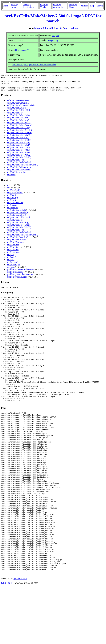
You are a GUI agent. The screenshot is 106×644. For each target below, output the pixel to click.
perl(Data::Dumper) (15, 206)
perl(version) (12, 265)
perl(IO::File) (13, 253)
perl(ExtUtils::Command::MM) (21, 109)
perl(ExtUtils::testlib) (16, 175)
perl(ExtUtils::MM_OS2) (18, 141)
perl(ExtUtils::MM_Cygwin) (19, 128)
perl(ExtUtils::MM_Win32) (19, 158)
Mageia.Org (53, 40)
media (59, 28)
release (75, 28)
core (67, 28)
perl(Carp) (11, 198)
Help (92, 6)
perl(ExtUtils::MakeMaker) (19, 166)
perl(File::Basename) (16, 245)
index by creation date (59, 6)
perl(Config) (12, 201)
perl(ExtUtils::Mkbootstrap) (19, 170)
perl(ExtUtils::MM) (15, 116)
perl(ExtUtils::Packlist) (17, 243)
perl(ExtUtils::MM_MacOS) (19, 136)
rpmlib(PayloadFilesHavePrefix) (21, 278)
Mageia (55, 36)
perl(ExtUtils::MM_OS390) (19, 143)
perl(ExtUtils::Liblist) (16, 111)
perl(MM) (11, 178)
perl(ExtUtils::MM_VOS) (18, 156)
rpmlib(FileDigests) (15, 275)
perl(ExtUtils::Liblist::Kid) (18, 114)
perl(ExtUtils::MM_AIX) (18, 121)
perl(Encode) (12, 208)
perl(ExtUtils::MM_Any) (18, 123)
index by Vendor (44, 6)
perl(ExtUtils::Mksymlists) (18, 173)
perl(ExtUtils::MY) (15, 163)
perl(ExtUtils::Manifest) (17, 241)
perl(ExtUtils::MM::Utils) (18, 118)
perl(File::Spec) (14, 250)
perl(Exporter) (13, 211)
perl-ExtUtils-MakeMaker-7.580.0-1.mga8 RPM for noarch (53, 18)
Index (6, 6)
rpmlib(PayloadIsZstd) (17, 280)
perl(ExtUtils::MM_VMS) (18, 153)
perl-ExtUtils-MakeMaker (18, 104)
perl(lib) (10, 258)
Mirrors (84, 6)
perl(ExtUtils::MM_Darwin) (19, 133)
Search (100, 6)
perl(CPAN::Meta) (15, 196)
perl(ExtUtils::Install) (16, 213)
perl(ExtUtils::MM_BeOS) (18, 126)
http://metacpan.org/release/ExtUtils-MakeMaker (34, 64)
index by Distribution (28, 6)
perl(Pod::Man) (13, 255)
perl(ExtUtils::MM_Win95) (19, 161)
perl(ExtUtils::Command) (18, 106)
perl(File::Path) (13, 248)
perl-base (11, 270)
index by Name (73, 6)
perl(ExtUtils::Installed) (17, 216)
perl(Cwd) (11, 203)
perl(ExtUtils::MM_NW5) (18, 138)
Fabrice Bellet (7, 640)
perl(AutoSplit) (13, 193)
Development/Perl (23, 50)
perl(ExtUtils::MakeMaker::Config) (22, 168)
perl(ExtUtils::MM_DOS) (18, 131)
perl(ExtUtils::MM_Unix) (18, 151)
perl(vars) (11, 263)
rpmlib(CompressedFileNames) (21, 273)
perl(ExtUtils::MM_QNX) (18, 146)
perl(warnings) (13, 268)
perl (8, 189)
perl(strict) (11, 260)
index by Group (14, 6)
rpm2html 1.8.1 (20, 636)
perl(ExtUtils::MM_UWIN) (19, 148)
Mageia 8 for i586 (44, 28)
